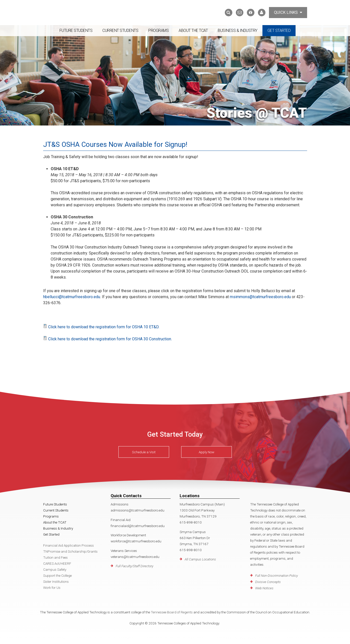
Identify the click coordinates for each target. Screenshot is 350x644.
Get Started (279, 30)
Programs (158, 30)
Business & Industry (238, 30)
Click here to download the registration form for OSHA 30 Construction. (110, 339)
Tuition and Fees (55, 557)
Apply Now (206, 452)
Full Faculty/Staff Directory (134, 566)
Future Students (76, 30)
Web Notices (264, 588)
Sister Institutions (56, 582)
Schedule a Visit (144, 452)
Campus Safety (55, 569)
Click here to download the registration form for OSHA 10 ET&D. (104, 327)
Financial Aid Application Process (68, 545)
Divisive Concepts (268, 582)
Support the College (57, 575)
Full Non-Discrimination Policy (276, 575)
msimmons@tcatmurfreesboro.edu (260, 297)
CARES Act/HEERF (57, 563)
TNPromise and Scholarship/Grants (70, 551)
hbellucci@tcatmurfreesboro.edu (72, 297)
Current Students (120, 30)
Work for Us (52, 588)
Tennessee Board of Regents (172, 612)
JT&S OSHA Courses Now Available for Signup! (116, 144)
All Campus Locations (200, 559)
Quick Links (288, 12)
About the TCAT (193, 30)
